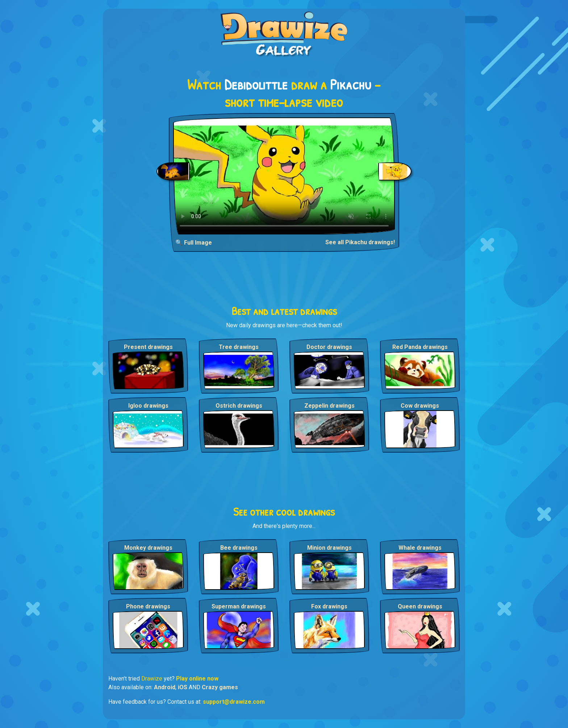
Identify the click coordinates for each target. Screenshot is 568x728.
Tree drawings (239, 347)
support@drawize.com (234, 702)
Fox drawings (329, 606)
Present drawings (148, 347)
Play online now (197, 679)
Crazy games (220, 687)
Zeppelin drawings (329, 406)
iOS (183, 687)
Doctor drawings (329, 347)
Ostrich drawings (239, 406)
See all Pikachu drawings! (360, 242)
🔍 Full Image (194, 243)
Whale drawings (420, 548)
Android (165, 687)
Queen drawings (420, 606)
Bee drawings (239, 548)
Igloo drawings (148, 406)
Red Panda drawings (420, 347)
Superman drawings (239, 606)
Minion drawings (329, 548)
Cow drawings (420, 406)
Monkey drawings (148, 548)
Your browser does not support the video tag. (284, 176)
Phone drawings (148, 606)
